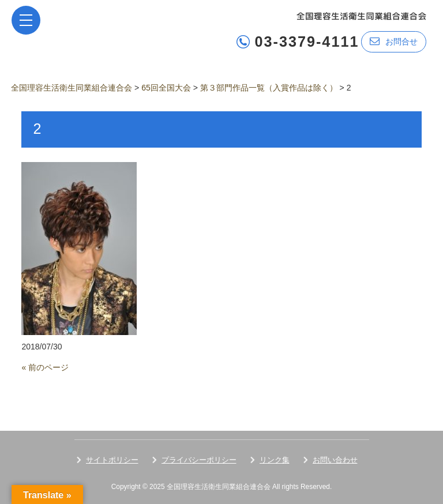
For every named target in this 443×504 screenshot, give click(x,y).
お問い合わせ (335, 460)
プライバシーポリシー (199, 460)
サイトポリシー (112, 460)
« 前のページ (45, 367)
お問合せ (394, 41)
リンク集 (275, 460)
